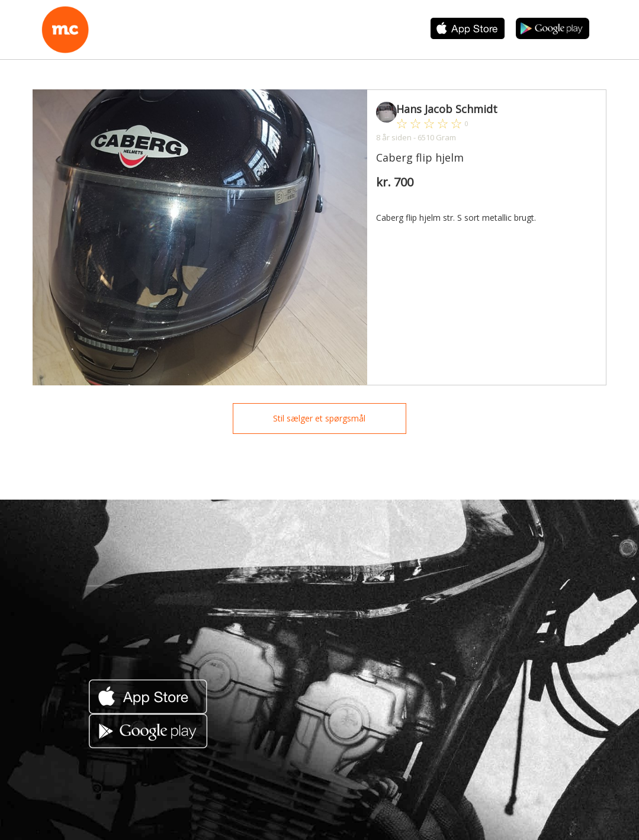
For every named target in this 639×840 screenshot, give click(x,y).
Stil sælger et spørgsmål (319, 418)
